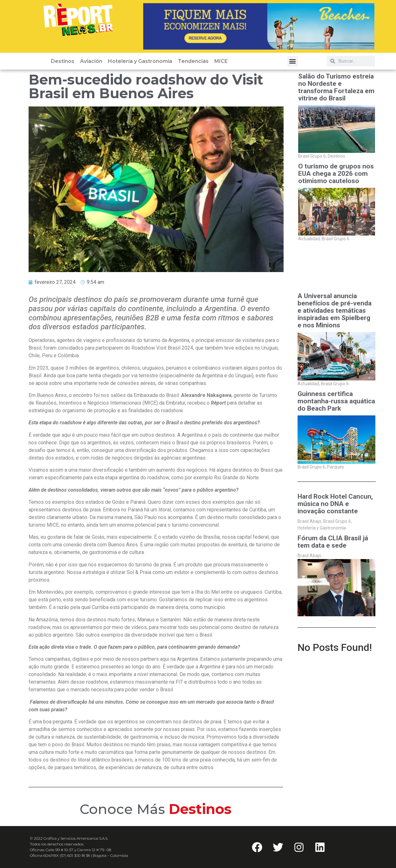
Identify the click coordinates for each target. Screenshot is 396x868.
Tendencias (193, 61)
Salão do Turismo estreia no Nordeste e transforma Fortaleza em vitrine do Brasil (336, 87)
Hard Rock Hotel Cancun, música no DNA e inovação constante (335, 504)
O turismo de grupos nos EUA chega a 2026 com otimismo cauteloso (336, 174)
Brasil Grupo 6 (312, 156)
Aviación (91, 61)
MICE (221, 61)
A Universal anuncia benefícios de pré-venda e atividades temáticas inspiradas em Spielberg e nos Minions (335, 311)
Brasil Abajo (310, 521)
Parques (336, 467)
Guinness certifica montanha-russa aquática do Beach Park (336, 401)
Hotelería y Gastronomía (140, 61)
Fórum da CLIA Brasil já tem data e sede (333, 542)
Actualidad (309, 239)
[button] (293, 61)
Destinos (63, 61)
